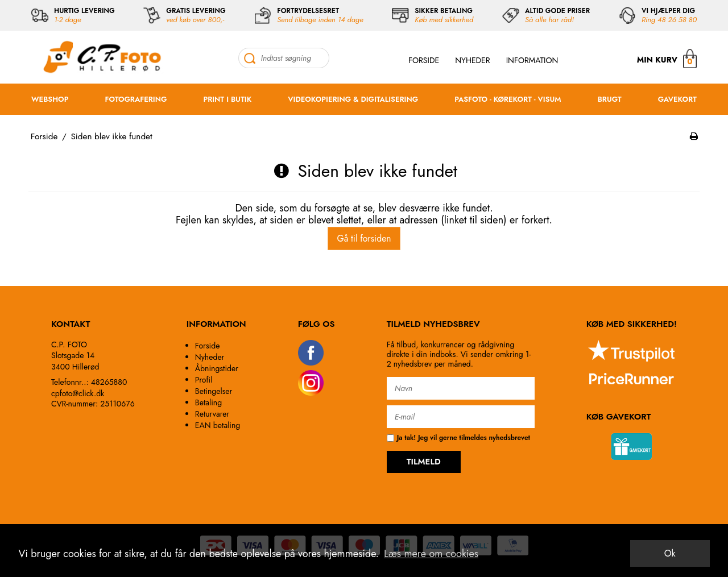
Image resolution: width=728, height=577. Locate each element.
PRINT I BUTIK (227, 99)
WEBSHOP (50, 99)
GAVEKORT (677, 99)
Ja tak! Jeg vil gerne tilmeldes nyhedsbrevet (458, 438)
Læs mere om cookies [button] (431, 554)
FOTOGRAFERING (136, 99)
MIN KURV (667, 58)
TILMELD (424, 462)
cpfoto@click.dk (78, 393)
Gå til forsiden (364, 238)
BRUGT (610, 99)
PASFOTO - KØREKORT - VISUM (508, 99)
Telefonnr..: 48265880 (89, 382)
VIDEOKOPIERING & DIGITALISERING (353, 99)
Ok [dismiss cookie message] (670, 553)
